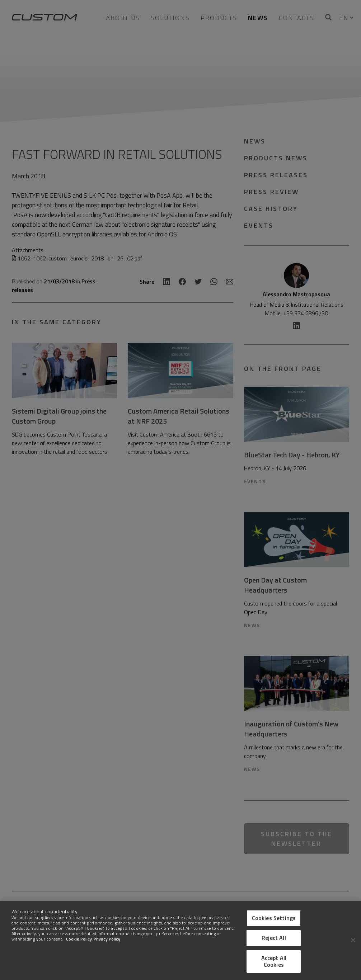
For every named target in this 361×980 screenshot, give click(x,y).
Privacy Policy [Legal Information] (107, 939)
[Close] (353, 940)
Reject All (274, 938)
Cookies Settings (274, 918)
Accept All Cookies (274, 961)
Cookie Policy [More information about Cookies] (79, 939)
